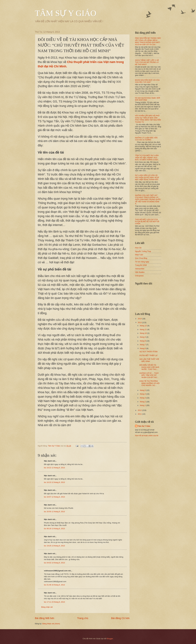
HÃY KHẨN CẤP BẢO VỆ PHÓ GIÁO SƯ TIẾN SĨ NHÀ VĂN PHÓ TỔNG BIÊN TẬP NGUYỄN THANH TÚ (148, 119)
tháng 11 (144, 329)
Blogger (110, 639)
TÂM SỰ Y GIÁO (66, 13)
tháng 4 (143, 394)
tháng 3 (143, 398)
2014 (140, 319)
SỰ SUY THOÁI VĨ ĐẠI (149, 352)
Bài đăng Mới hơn (45, 618)
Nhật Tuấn (139, 255)
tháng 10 (144, 333)
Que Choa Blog (141, 258)
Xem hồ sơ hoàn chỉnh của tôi (147, 436)
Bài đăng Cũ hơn (120, 618)
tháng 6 (143, 348)
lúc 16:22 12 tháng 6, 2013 (54, 468)
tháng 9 (143, 337)
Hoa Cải (138, 248)
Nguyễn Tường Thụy (143, 251)
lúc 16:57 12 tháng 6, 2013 (54, 497)
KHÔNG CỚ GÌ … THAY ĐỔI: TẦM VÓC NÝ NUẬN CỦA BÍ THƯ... (149, 375)
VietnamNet (140, 269)
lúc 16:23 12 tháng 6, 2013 (54, 482)
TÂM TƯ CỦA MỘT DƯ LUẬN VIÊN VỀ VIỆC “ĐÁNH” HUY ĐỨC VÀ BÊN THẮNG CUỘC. (147, 158)
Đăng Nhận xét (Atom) (51, 624)
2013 (140, 322)
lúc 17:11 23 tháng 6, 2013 (54, 602)
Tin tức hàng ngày (142, 262)
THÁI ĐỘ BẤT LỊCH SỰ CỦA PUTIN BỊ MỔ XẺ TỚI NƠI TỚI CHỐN (147, 222)
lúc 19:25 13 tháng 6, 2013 (54, 546)
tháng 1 (143, 405)
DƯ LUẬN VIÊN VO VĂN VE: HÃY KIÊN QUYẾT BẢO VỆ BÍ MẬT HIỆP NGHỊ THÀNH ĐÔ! (147, 177)
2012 (140, 410)
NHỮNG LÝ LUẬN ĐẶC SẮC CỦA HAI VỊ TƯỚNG (146, 139)
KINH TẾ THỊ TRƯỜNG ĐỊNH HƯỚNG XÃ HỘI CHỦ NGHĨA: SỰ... (150, 383)
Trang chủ (83, 618)
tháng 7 (143, 345)
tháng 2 (143, 402)
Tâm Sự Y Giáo (144, 426)
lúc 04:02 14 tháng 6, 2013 (54, 563)
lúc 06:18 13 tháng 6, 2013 (54, 529)
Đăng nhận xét (47, 607)
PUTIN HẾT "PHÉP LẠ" (149, 355)
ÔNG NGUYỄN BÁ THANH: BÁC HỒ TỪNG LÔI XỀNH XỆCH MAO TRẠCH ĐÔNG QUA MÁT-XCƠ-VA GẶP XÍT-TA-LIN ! (148, 41)
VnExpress (139, 276)
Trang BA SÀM (141, 265)
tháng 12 (144, 326)
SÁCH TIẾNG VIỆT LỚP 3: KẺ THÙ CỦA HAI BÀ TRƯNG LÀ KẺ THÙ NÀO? (147, 62)
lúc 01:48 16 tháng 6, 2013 (54, 585)
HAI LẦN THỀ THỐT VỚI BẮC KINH (149, 360)
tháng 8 (143, 341)
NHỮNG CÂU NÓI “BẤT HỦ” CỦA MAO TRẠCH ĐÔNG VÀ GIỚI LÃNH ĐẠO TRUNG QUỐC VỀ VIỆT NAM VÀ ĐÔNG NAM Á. (148, 200)
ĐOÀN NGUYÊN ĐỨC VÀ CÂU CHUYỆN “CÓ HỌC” (147, 81)
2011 (140, 414)
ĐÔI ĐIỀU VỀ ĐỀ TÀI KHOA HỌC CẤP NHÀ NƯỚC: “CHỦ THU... (149, 367)
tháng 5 (143, 390)
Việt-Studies (140, 272)
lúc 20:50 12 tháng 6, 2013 (54, 512)
